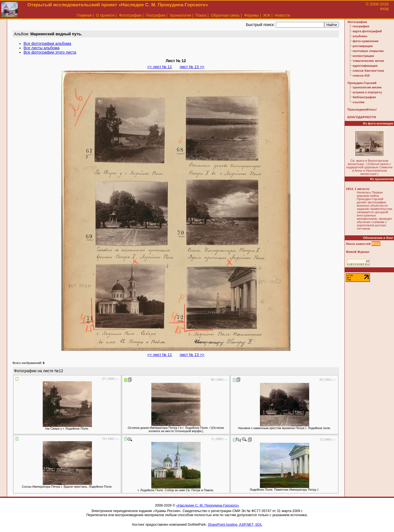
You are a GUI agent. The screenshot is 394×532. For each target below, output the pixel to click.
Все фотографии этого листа (50, 52)
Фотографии (130, 15)
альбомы (360, 36)
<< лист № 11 (160, 67)
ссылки (359, 102)
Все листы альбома (41, 48)
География (155, 15)
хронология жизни (367, 87)
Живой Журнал (358, 252)
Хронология (180, 15)
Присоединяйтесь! (362, 109)
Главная (84, 15)
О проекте (105, 15)
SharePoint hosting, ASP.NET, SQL (235, 524)
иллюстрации (363, 56)
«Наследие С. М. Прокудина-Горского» (208, 505)
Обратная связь (225, 15)
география (361, 26)
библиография (364, 97)
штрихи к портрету (367, 92)
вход (384, 8)
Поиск (201, 15)
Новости (282, 15)
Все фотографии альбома (47, 44)
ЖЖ (267, 15)
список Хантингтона (368, 71)
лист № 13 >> (192, 67)
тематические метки (368, 61)
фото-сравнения (366, 41)
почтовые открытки (368, 51)
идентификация (365, 66)
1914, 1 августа (357, 189)
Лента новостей (358, 244)
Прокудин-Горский (362, 83)
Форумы (251, 15)
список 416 (361, 76)
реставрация (363, 46)
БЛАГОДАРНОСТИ (362, 117)
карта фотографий (367, 31)
